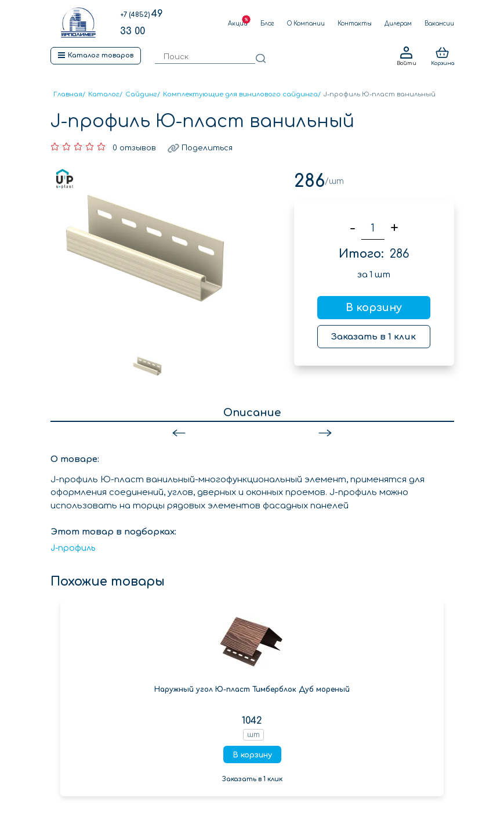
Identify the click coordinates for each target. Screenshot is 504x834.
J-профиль (73, 548)
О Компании (306, 24)
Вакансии (439, 24)
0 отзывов (134, 148)
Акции (238, 24)
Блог (267, 24)
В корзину (374, 308)
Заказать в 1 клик (374, 337)
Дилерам (398, 24)
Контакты (355, 24)
